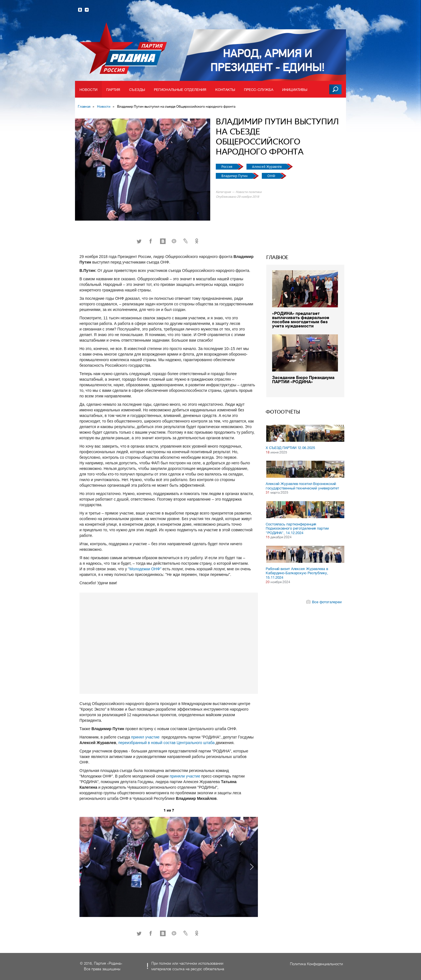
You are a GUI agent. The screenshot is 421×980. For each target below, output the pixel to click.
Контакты (225, 90)
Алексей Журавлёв (267, 167)
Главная (84, 107)
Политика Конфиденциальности (316, 964)
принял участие (146, 737)
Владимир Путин (235, 176)
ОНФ (272, 176)
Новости (88, 90)
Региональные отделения (180, 90)
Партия (113, 90)
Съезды (137, 90)
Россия (227, 167)
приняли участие (185, 776)
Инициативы (295, 90)
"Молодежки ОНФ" (145, 569)
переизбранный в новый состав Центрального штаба (166, 743)
